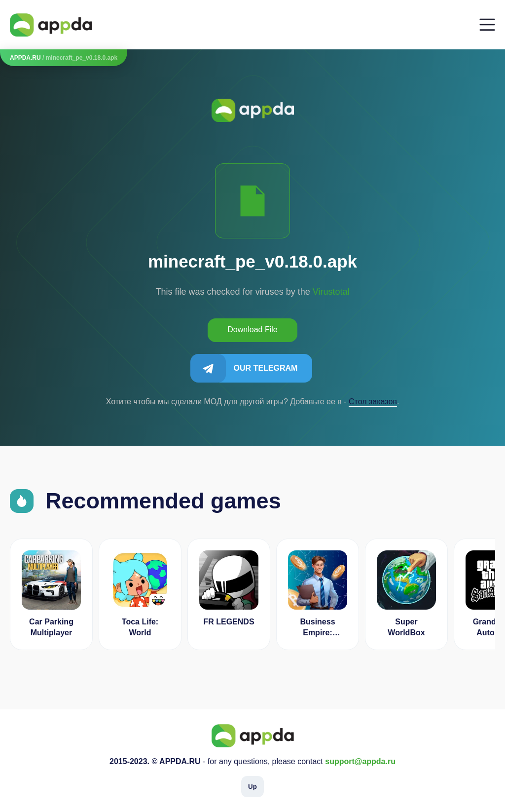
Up (252, 787)
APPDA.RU (25, 58)
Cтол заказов (373, 402)
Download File (252, 329)
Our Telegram (266, 368)
